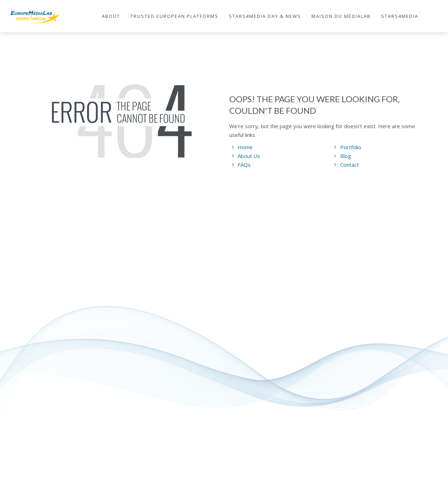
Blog (346, 156)
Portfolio (351, 147)
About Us (249, 156)
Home (245, 147)
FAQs (244, 165)
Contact (349, 165)
